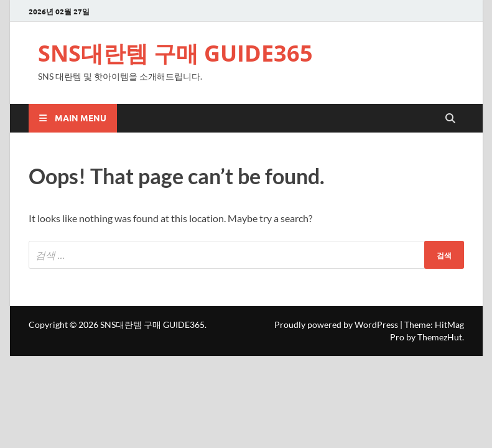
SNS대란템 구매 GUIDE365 (175, 53)
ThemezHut (440, 337)
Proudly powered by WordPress (336, 324)
